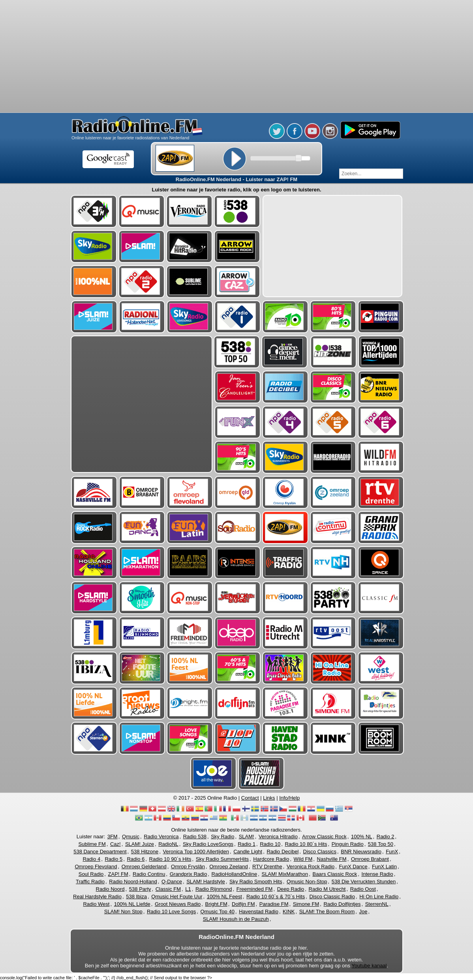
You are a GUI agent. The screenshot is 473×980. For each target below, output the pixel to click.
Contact (250, 798)
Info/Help (289, 798)
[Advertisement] (237, 57)
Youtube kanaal (369, 966)
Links (269, 798)
